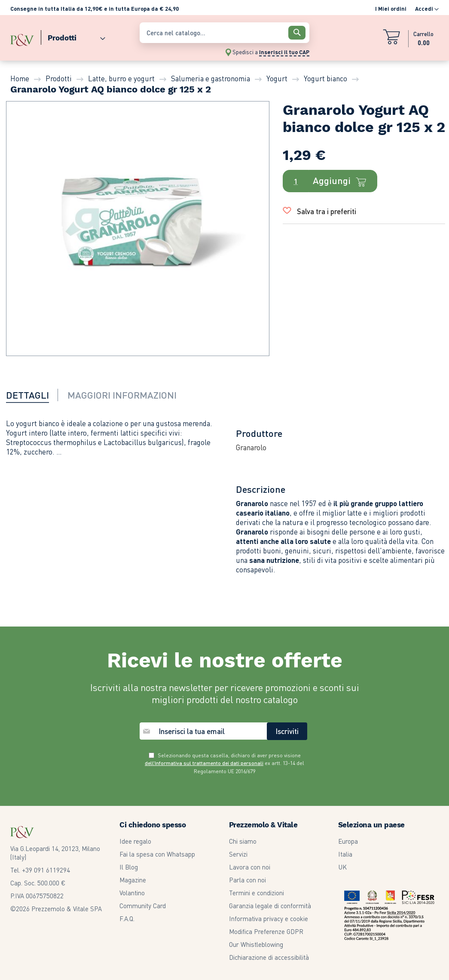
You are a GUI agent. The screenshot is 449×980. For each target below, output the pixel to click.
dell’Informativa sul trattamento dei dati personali (204, 763)
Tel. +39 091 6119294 (40, 870)
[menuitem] (73, 36)
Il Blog (129, 867)
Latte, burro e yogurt (121, 78)
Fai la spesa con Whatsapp (157, 854)
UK (342, 867)
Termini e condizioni (257, 893)
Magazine (133, 880)
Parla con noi (247, 880)
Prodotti (59, 78)
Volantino (132, 893)
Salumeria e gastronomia (211, 78)
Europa (348, 841)
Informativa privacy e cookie (269, 919)
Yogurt (277, 78)
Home (20, 78)
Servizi (238, 854)
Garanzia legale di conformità (270, 906)
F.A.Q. (127, 919)
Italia (345, 854)
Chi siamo (243, 841)
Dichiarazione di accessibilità (269, 957)
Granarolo (251, 447)
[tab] (33, 395)
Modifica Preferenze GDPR (266, 931)
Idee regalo (135, 841)
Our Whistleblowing (256, 944)
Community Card (143, 906)
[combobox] (224, 33)
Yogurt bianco (325, 78)
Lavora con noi (250, 867)
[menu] (71, 36)
